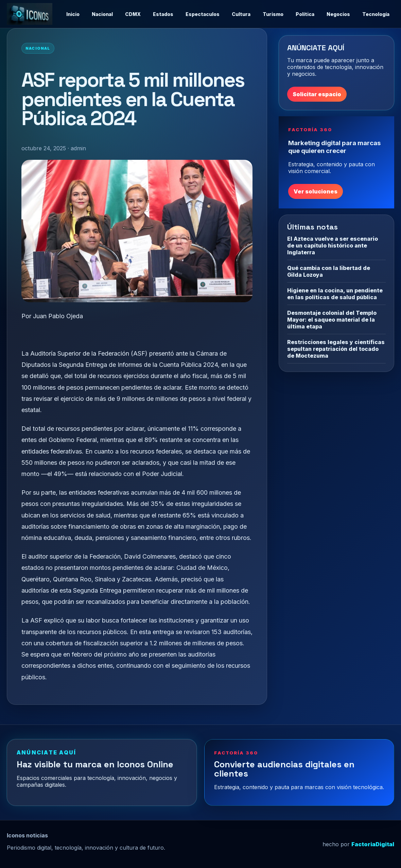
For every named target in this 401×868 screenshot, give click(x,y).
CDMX (133, 14)
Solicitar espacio (317, 94)
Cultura (241, 14)
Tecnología (376, 14)
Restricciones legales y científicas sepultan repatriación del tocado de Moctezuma (336, 349)
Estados (163, 14)
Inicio (73, 14)
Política (305, 14)
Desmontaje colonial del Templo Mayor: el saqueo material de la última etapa (332, 320)
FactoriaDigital (373, 844)
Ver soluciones (316, 191)
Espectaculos (203, 14)
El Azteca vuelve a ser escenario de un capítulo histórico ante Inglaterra (333, 245)
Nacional (102, 14)
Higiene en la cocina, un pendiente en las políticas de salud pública (335, 294)
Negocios (338, 14)
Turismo (273, 14)
